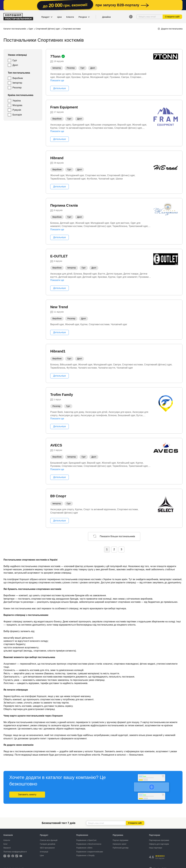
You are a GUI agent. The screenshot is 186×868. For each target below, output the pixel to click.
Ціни (59, 17)
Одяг (31, 29)
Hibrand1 (58, 351)
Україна (17, 101)
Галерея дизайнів (48, 844)
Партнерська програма (159, 840)
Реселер (17, 88)
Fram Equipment (64, 107)
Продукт (47, 17)
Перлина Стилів (64, 205)
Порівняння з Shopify (85, 855)
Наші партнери (156, 848)
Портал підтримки (120, 840)
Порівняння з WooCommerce (89, 844)
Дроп (15, 65)
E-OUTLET (59, 256)
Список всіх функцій (49, 840)
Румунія (17, 110)
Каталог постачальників (15, 29)
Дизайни (106, 17)
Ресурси (84, 17)
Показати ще (57, 80)
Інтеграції (44, 852)
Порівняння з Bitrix (84, 848)
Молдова (17, 105)
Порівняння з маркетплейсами (90, 852)
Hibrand (57, 158)
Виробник (18, 78)
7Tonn (56, 56)
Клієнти (70, 17)
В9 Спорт (58, 496)
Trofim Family (62, 395)
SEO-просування (47, 848)
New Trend (59, 307)
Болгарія (17, 115)
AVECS (56, 445)
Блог (6, 844)
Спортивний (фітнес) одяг (48, 29)
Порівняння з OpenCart (86, 840)
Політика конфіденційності (15, 852)
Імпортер (17, 83)
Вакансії (7, 848)
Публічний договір (121, 848)
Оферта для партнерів (159, 844)
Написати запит (120, 844)
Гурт (15, 60)
